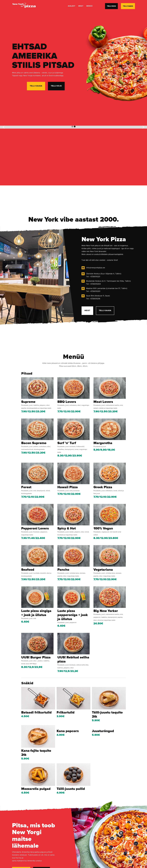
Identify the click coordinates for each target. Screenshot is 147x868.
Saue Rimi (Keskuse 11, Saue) (98, 298)
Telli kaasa (105, 312)
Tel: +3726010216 (93, 301)
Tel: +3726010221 (93, 279)
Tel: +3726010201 (93, 293)
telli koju (111, 6)
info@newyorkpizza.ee (96, 270)
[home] (24, 6)
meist (81, 6)
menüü (89, 6)
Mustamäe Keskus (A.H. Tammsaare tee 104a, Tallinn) (108, 283)
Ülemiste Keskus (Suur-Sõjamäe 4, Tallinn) (104, 276)
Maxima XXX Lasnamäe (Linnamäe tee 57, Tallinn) (107, 290)
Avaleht (72, 6)
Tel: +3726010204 (93, 286)
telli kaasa (128, 6)
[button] (4, 127)
